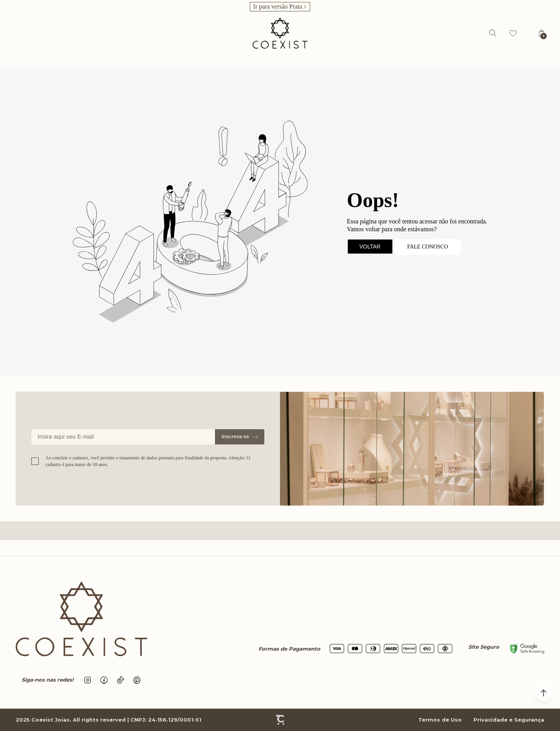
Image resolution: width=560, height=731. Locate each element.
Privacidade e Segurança (509, 720)
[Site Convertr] (280, 720)
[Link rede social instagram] (88, 680)
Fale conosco (428, 247)
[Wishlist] (513, 33)
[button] (544, 693)
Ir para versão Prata (278, 6)
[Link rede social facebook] (104, 680)
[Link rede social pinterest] (137, 680)
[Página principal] (280, 33)
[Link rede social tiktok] (121, 680)
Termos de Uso (440, 720)
